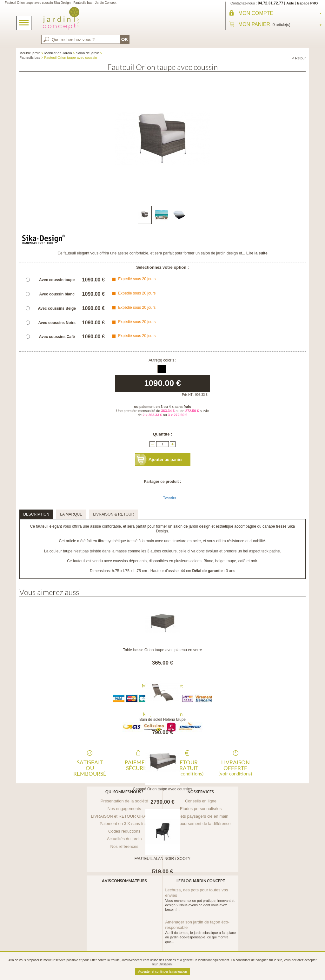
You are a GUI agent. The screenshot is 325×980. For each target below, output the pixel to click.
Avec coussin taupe (57, 280)
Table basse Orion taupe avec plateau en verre (163, 650)
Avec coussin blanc (57, 294)
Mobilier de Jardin (58, 53)
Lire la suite (257, 253)
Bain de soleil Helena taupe (162, 720)
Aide (290, 3)
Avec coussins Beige (57, 308)
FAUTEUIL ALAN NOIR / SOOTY (162, 859)
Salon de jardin (87, 53)
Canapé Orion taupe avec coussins (163, 789)
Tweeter (170, 498)
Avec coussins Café (57, 337)
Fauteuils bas (30, 57)
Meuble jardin (30, 53)
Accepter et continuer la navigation (162, 972)
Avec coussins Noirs (57, 323)
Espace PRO (307, 3)
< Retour (299, 58)
